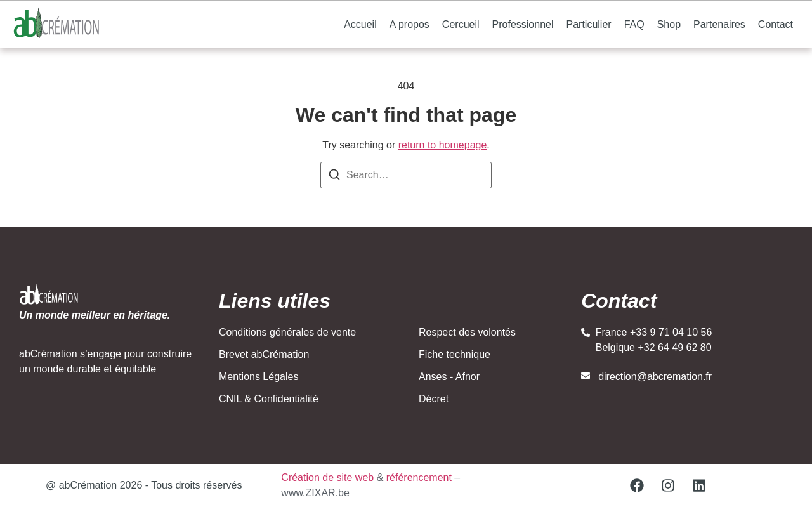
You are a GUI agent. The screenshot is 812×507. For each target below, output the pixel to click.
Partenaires (719, 24)
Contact (776, 24)
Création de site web (327, 477)
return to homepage (443, 145)
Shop (669, 24)
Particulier (589, 24)
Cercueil (461, 24)
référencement (419, 477)
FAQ (634, 24)
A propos (409, 24)
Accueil (360, 24)
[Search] (334, 177)
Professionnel (523, 24)
